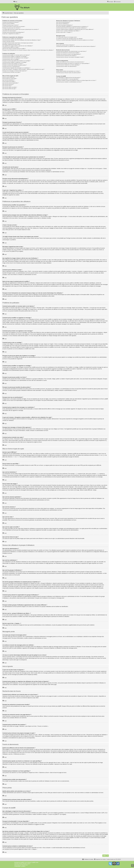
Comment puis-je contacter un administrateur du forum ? (69, 82)
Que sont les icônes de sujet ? (9, 89)
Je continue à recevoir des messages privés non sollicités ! (70, 39)
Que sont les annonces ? (8, 84)
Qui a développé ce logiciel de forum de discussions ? (68, 78)
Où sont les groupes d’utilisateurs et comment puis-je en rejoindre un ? (72, 26)
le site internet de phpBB (9, 251)
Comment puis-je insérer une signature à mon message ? (16, 58)
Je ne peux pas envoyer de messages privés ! (67, 37)
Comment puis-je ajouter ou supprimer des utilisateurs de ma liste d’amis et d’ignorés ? (76, 46)
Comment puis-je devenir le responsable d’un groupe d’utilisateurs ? (72, 28)
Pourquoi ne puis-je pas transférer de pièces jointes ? (15, 65)
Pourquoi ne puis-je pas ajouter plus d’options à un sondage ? (17, 61)
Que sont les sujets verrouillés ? (10, 87)
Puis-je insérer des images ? (9, 81)
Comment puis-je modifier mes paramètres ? (13, 39)
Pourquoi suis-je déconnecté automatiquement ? (13, 32)
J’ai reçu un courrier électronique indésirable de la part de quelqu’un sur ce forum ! (75, 40)
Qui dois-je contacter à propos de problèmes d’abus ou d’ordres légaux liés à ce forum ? (76, 80)
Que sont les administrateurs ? (63, 22)
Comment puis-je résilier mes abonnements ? (66, 66)
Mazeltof (24, 865)
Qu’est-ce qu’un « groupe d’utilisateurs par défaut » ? (68, 31)
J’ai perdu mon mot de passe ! (9, 31)
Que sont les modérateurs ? (63, 24)
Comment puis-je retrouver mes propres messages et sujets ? (70, 57)
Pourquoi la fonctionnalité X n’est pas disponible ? (68, 79)
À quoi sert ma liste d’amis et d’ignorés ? (65, 45)
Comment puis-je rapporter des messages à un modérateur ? (16, 68)
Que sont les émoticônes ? (9, 80)
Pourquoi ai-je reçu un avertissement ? (11, 67)
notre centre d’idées (90, 823)
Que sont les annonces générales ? (11, 83)
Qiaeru (29, 864)
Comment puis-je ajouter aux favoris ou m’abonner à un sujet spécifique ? (73, 63)
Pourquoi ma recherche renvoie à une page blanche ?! (69, 54)
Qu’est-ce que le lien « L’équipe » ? (64, 32)
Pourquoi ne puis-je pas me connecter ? (12, 28)
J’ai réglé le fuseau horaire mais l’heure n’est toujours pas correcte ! (18, 43)
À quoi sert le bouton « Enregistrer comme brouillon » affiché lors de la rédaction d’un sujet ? (23, 69)
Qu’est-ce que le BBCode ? (9, 77)
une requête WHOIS (35, 834)
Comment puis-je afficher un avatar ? (11, 47)
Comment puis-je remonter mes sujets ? (12, 72)
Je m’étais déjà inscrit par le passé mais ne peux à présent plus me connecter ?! (21, 29)
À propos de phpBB (53, 814)
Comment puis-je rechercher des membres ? (66, 56)
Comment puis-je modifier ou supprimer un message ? (15, 56)
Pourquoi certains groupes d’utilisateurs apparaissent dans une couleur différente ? (75, 29)
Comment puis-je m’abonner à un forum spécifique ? (68, 65)
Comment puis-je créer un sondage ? (11, 59)
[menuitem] (15, 2)
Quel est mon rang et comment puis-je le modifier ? (14, 49)
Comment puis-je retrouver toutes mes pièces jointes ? (69, 73)
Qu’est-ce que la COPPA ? (9, 24)
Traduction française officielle (20, 864)
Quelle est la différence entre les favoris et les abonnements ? (70, 62)
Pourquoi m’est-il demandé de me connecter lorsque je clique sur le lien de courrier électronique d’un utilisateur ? (28, 50)
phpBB (22, 862)
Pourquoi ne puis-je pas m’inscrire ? (11, 25)
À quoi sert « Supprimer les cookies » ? (11, 34)
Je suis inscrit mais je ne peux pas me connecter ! (14, 26)
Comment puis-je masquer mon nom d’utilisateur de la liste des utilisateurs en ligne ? (22, 40)
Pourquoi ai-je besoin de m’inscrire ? (11, 22)
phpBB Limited (42, 813)
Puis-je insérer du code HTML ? (10, 79)
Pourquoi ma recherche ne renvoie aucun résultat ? (68, 53)
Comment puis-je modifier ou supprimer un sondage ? (15, 62)
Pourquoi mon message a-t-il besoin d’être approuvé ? (15, 71)
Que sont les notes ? (7, 86)
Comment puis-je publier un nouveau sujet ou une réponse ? (16, 55)
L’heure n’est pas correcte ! (9, 41)
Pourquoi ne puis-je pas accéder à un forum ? (13, 64)
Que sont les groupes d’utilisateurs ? (64, 25)
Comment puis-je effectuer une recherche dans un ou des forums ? (71, 51)
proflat (18, 865)
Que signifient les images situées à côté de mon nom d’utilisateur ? (18, 46)
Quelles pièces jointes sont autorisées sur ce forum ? (68, 71)
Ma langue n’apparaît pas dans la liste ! (11, 44)
